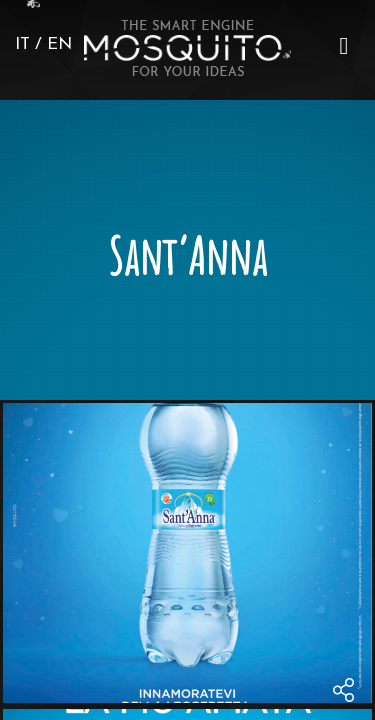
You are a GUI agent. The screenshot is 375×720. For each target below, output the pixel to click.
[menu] (344, 46)
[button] (344, 46)
